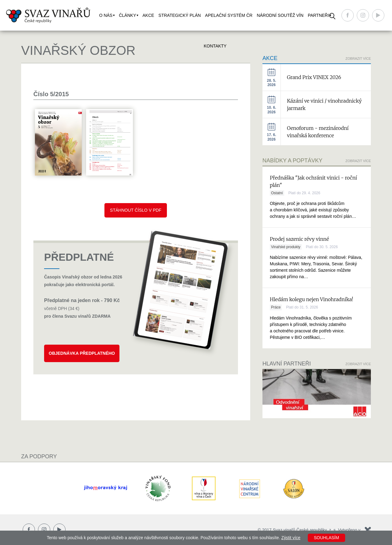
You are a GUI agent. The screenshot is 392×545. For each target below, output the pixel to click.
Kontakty (215, 46)
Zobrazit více (358, 161)
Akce (148, 15)
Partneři (318, 15)
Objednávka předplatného (82, 353)
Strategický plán (179, 15)
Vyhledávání (332, 16)
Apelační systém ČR (229, 15)
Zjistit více (291, 538)
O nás (106, 15)
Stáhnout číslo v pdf (136, 210)
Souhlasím (326, 538)
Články (127, 15)
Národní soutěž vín (280, 15)
